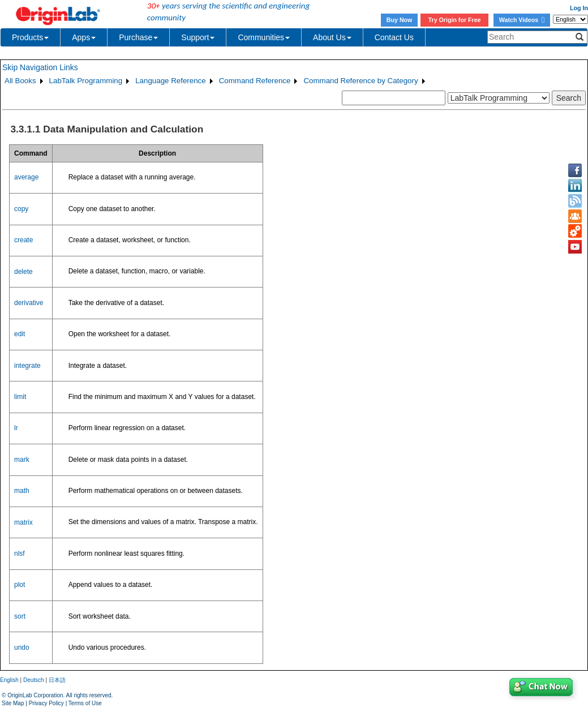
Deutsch (34, 680)
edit (20, 334)
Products (30, 37)
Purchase (138, 37)
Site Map (13, 703)
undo (22, 647)
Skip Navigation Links (40, 67)
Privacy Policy (46, 703)
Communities (264, 37)
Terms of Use (85, 703)
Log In (579, 8)
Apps (84, 37)
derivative (29, 303)
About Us (332, 37)
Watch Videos (522, 20)
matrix (23, 522)
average (26, 177)
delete (23, 272)
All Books (20, 81)
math (22, 491)
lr (16, 428)
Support (198, 37)
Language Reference (171, 81)
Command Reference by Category (360, 81)
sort (20, 616)
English (9, 680)
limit (20, 397)
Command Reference (255, 81)
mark (22, 460)
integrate (27, 366)
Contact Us (394, 37)
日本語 (57, 680)
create (23, 240)
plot (20, 585)
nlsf (20, 554)
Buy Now (400, 20)
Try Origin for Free (455, 20)
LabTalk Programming (86, 81)
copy (21, 209)
